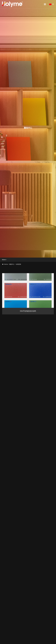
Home (6, 264)
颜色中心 (12, 264)
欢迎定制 (18, 264)
